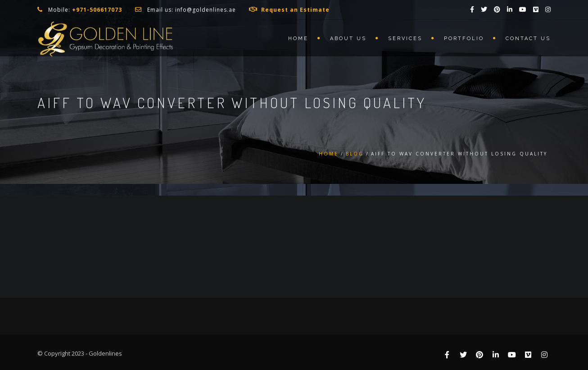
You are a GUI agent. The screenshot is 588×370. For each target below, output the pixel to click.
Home (298, 39)
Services (405, 39)
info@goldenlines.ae (206, 10)
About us (348, 39)
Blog (355, 154)
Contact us (528, 39)
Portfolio (464, 39)
